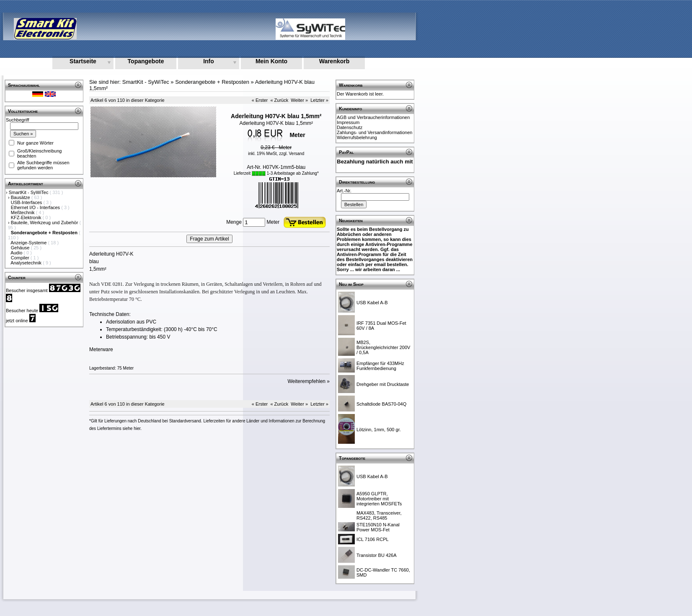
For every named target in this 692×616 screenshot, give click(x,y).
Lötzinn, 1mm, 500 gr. (379, 430)
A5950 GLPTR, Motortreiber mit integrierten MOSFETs (379, 499)
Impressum (348, 122)
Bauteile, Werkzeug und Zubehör (45, 223)
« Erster (260, 100)
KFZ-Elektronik (27, 217)
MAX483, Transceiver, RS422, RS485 (379, 515)
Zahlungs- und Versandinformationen (374, 132)
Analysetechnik (27, 263)
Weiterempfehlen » (309, 381)
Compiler (21, 258)
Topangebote (146, 61)
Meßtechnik (23, 212)
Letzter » (319, 100)
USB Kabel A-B (372, 303)
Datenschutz (350, 127)
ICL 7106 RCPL (373, 539)
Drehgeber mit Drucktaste (383, 384)
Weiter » (299, 100)
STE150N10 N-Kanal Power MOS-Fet (378, 527)
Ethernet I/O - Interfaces (36, 207)
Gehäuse (21, 248)
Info (209, 61)
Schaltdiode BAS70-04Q (381, 404)
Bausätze (21, 197)
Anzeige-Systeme (29, 243)
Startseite (83, 61)
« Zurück (279, 100)
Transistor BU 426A (377, 555)
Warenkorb (334, 61)
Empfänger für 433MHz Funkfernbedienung (380, 366)
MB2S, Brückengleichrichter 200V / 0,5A (383, 347)
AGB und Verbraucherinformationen (373, 117)
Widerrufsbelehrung (357, 137)
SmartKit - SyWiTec (29, 192)
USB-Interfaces (27, 202)
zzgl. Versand (292, 154)
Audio (17, 253)
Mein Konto (271, 61)
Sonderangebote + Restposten (212, 82)
